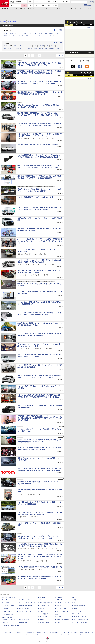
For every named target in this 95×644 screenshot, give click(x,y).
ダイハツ (53, 46)
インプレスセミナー (24, 609)
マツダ (30, 46)
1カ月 (91, 25)
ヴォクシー (34, 36)
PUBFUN (75, 609)
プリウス (40, 36)
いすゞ (58, 46)
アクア (46, 33)
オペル (36, 49)
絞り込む (9, 31)
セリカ (41, 33)
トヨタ (10, 46)
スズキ (47, 46)
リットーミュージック (46, 600)
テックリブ (58, 623)
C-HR (32, 33)
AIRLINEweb (61, 600)
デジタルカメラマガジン (9, 620)
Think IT (5, 600)
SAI (16, 33)
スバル (35, 46)
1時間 (69, 25)
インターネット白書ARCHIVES (11, 626)
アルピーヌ (52, 49)
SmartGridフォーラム (24, 600)
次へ (61, 56)
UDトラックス (11, 49)
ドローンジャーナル (8, 612)
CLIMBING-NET (44, 617)
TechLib (59, 625)
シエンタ (51, 33)
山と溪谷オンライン (45, 614)
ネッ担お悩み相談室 (8, 614)
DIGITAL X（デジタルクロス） (27, 612)
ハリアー (27, 36)
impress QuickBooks (79, 606)
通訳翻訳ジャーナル (62, 606)
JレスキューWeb (62, 609)
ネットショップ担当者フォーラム (28, 603)
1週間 (84, 25)
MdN (57, 614)
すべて (5, 33)
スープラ (57, 33)
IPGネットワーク (77, 614)
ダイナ (20, 33)
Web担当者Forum (7, 603)
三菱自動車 (41, 46)
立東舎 (42, 609)
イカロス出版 (59, 598)
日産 (15, 46)
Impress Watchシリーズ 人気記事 (81, 73)
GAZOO (30, 49)
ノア (13, 36)
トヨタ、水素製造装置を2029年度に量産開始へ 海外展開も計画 (40, 567)
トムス (25, 49)
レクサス (20, 46)
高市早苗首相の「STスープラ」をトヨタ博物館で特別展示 (38, 145)
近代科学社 (41, 620)
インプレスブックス (24, 619)
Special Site (74, 53)
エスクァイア (47, 36)
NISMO (58, 49)
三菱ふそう (19, 49)
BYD (46, 49)
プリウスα (55, 36)
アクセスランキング (76, 22)
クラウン (11, 33)
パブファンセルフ (79, 611)
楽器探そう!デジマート (46, 603)
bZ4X (36, 33)
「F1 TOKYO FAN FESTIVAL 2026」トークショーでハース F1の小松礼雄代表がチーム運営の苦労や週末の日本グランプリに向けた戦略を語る (40, 418)
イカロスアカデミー (62, 612)
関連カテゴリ (9, 43)
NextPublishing (23, 622)
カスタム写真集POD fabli (81, 619)
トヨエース (26, 33)
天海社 (76, 600)
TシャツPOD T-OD (46, 606)
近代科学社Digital (45, 622)
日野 (5, 49)
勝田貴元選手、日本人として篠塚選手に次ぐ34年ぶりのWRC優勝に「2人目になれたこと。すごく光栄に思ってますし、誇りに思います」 (40, 557)
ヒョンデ (41, 49)
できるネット (6, 623)
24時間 (76, 25)
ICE (73, 598)
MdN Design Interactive (63, 620)
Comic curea (77, 603)
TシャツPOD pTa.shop (80, 616)
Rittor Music (42, 598)
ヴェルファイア (20, 36)
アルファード (7, 36)
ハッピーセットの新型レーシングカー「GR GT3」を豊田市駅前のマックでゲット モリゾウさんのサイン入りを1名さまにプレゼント (40, 241)
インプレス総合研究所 (8, 606)
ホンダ (25, 46)
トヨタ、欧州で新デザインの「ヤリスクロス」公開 (35, 197)
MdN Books (60, 617)
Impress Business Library (25, 606)
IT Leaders (5, 609)
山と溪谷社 (41, 612)
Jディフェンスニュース (63, 603)
